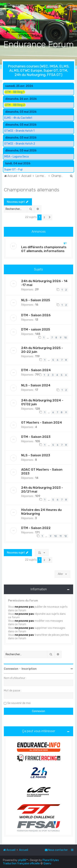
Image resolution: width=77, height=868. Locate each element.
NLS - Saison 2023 (36, 455)
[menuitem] (17, 6)
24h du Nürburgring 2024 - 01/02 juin (42, 402)
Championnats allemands (32, 189)
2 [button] (44, 217)
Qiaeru (47, 863)
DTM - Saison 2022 (36, 528)
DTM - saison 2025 (36, 329)
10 (66, 337)
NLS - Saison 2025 (36, 300)
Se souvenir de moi (19, 703)
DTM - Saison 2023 (36, 437)
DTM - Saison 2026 (36, 315)
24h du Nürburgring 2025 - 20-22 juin (42, 349)
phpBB (22, 860)
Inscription (29, 668)
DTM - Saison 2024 (36, 370)
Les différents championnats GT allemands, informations (44, 249)
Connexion (11, 668)
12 (66, 536)
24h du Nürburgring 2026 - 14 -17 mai (44, 283)
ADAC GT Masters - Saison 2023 (42, 471)
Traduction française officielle (21, 863)
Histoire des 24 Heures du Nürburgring (41, 511)
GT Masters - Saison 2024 (42, 422)
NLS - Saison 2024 (36, 385)
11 (61, 536)
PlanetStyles (51, 860)
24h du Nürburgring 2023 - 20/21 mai (42, 489)
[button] (50, 217)
